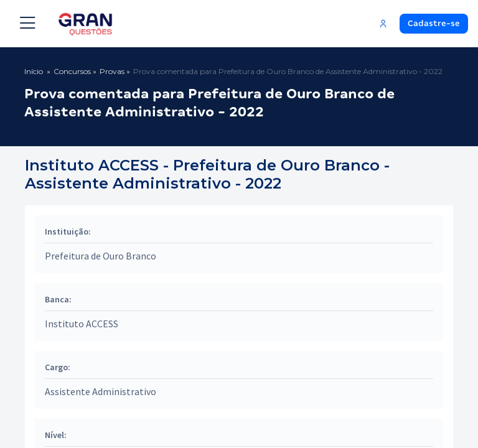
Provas (112, 71)
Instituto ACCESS (82, 324)
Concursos (72, 71)
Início (34, 71)
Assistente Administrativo (101, 391)
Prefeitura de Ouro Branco (101, 256)
